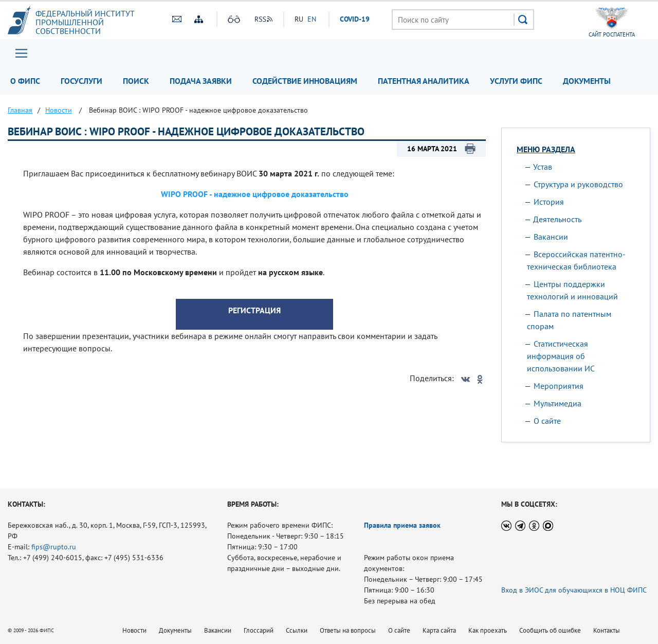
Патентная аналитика (424, 81)
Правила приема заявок (402, 525)
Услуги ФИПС (516, 81)
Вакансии (551, 237)
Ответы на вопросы (348, 630)
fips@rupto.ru (54, 547)
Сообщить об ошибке (550, 630)
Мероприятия (559, 386)
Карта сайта (439, 630)
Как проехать (488, 630)
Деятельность (557, 219)
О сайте (547, 421)
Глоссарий (259, 630)
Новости (134, 630)
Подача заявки (201, 81)
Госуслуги (81, 81)
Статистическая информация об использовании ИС (561, 356)
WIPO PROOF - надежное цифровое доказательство (255, 194)
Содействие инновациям (305, 81)
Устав (543, 167)
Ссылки (297, 630)
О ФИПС (25, 81)
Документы (587, 81)
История (549, 202)
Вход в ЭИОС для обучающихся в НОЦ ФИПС (574, 590)
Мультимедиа (558, 403)
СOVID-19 (355, 19)
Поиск (136, 81)
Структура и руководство (578, 184)
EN (312, 19)
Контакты (607, 630)
